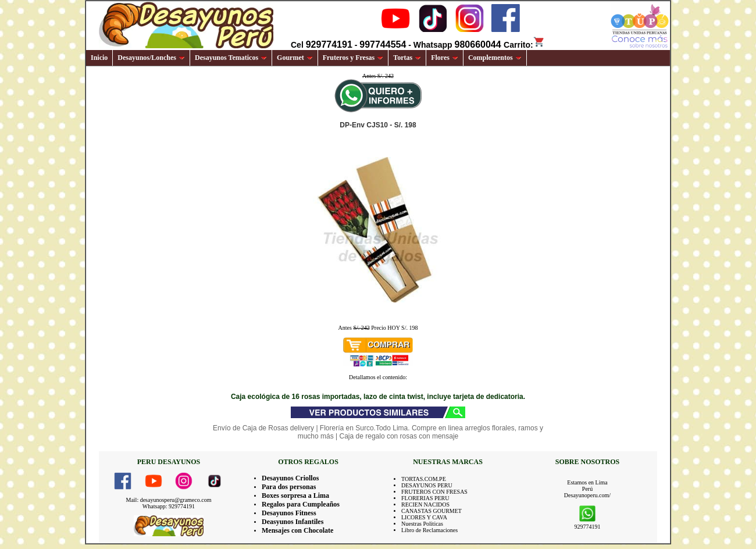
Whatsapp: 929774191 (169, 506)
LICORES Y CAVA (424, 517)
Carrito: (524, 45)
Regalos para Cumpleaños (301, 504)
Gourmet (295, 58)
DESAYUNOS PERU (427, 485)
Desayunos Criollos (290, 478)
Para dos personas (289, 487)
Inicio (99, 58)
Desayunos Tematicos (231, 58)
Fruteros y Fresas (353, 58)
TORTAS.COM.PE (424, 479)
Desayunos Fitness (289, 513)
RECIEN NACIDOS (425, 505)
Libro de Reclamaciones (429, 530)
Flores (445, 58)
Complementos (495, 58)
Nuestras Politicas (422, 524)
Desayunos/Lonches (151, 58)
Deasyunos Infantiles (293, 522)
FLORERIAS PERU (425, 498)
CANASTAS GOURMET (432, 511)
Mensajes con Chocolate (297, 530)
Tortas (407, 58)
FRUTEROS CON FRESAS (434, 492)
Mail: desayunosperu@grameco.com (169, 500)
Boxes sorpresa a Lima (295, 495)
